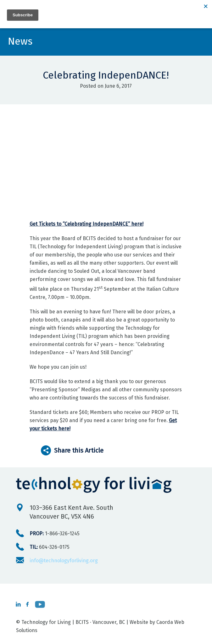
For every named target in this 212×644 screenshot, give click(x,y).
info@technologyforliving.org (64, 561)
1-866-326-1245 (55, 534)
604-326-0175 (50, 547)
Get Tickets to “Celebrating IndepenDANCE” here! (86, 224)
